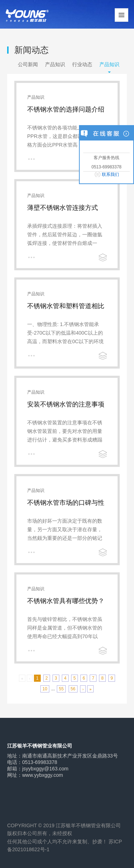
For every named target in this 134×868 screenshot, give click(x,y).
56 (73, 689)
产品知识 (55, 64)
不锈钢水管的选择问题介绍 (66, 109)
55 (61, 689)
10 (45, 689)
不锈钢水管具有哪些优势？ (66, 601)
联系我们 (110, 174)
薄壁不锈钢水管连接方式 (63, 208)
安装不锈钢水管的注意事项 (66, 404)
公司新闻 (28, 64)
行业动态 (82, 64)
